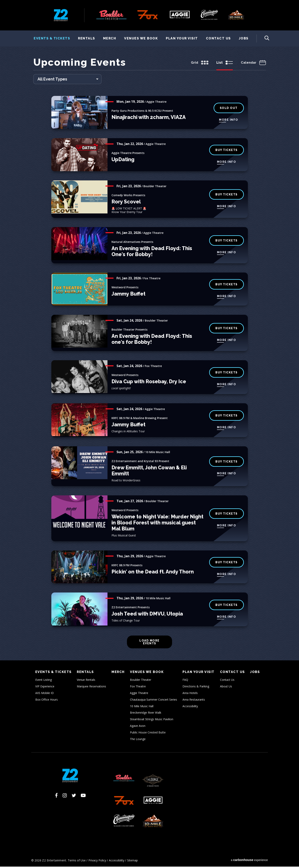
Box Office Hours (47, 701)
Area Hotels (190, 694)
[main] (149, 359)
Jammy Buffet (128, 295)
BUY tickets (227, 196)
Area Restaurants (194, 701)
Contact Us (218, 38)
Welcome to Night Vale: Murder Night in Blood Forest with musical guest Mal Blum (157, 524)
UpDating (123, 161)
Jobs (244, 38)
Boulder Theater (141, 681)
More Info (229, 121)
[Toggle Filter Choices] (67, 80)
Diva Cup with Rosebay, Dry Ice (149, 383)
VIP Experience (45, 688)
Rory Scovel (126, 203)
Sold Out (229, 109)
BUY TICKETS (227, 330)
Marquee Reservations (91, 688)
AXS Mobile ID (45, 694)
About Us (226, 688)
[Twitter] (74, 797)
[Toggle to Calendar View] (253, 64)
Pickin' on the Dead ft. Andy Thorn (153, 573)
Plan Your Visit (182, 38)
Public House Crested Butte (148, 734)
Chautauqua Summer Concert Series (154, 701)
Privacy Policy (97, 862)
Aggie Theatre (139, 694)
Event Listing (44, 681)
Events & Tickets (52, 38)
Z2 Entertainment (61, 15)
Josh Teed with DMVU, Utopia (147, 615)
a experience (249, 861)
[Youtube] (83, 797)
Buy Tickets (227, 151)
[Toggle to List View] (225, 64)
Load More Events (149, 643)
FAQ (185, 681)
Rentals (87, 38)
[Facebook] (56, 797)
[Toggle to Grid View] (200, 64)
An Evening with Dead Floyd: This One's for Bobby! (152, 253)
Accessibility (190, 707)
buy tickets (227, 286)
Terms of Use (77, 862)
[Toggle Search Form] (263, 39)
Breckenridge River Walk (146, 714)
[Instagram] (65, 797)
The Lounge (138, 740)
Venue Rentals (86, 681)
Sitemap (132, 862)
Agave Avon (138, 727)
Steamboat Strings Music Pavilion (152, 721)
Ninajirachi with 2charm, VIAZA (149, 119)
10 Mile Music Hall (142, 707)
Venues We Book (141, 38)
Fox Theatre (138, 688)
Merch (110, 38)
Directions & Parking (196, 688)
